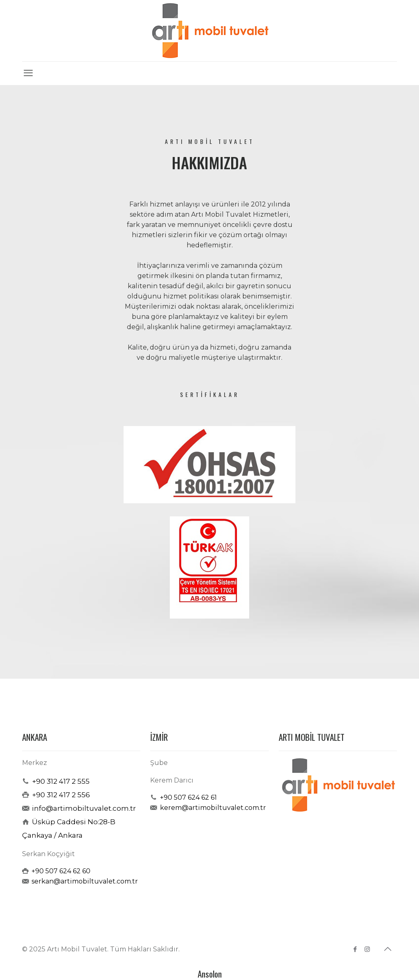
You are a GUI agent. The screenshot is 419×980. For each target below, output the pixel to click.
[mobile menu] (29, 73)
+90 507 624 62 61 (188, 797)
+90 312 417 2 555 (61, 781)
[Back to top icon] (388, 949)
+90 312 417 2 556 (61, 795)
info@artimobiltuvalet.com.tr (84, 808)
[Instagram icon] (368, 949)
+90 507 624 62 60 (61, 871)
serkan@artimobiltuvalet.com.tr (85, 881)
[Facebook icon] (356, 949)
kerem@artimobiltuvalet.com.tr (213, 808)
